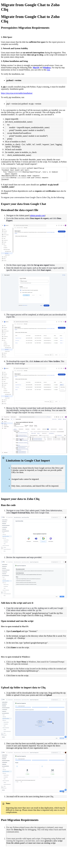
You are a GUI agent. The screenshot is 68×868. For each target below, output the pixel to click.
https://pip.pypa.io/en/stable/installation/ (17, 93)
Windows (47, 68)
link (48, 70)
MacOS (36, 68)
